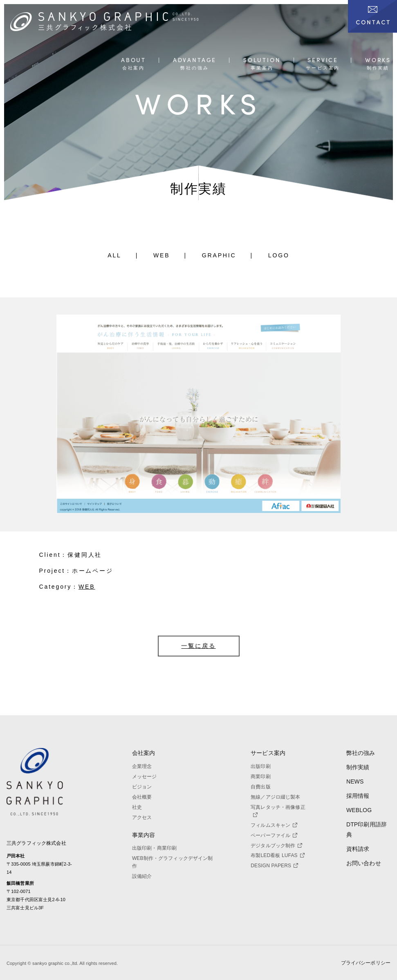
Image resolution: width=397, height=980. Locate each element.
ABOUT (133, 60)
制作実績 (358, 767)
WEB (162, 255)
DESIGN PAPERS (274, 866)
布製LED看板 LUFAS (278, 855)
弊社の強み (361, 753)
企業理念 (142, 766)
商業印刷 (261, 777)
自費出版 (261, 787)
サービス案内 (268, 753)
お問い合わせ (364, 863)
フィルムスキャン (274, 825)
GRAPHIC (219, 255)
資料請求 (358, 849)
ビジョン (142, 787)
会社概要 (142, 797)
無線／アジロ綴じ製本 (275, 797)
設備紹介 (142, 876)
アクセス (142, 817)
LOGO (279, 255)
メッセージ (145, 777)
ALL (114, 255)
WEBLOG (359, 810)
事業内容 (144, 835)
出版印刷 (261, 766)
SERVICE (323, 60)
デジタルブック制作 (276, 846)
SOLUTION (262, 60)
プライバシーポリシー (366, 963)
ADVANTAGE (195, 60)
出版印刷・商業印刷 (154, 848)
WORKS (378, 60)
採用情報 (358, 796)
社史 (137, 807)
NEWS (355, 781)
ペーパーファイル (274, 835)
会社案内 (144, 753)
